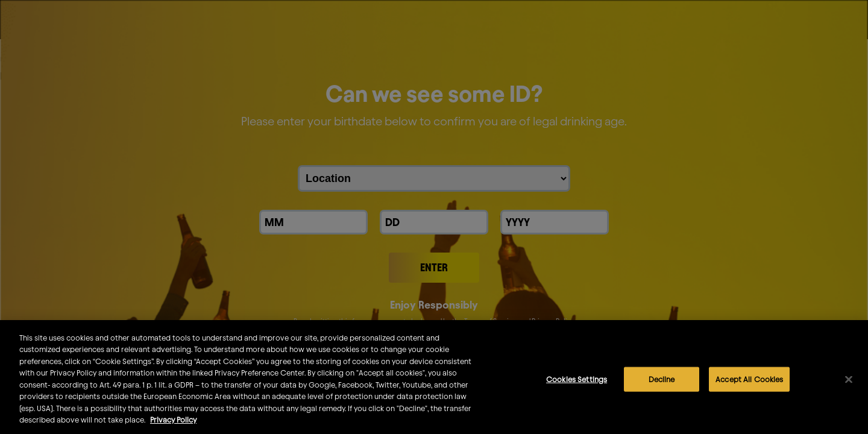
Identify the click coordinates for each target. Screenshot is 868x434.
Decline (662, 385)
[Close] (849, 385)
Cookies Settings (577, 385)
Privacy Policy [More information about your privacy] (173, 426)
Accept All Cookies (749, 385)
